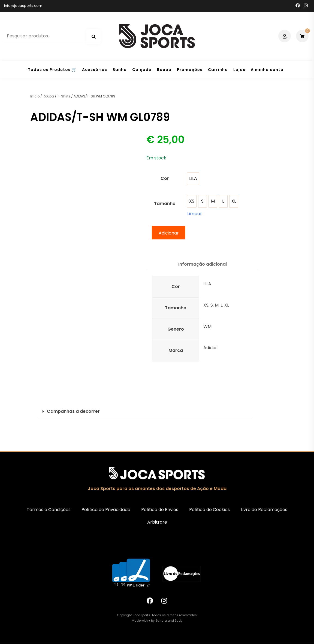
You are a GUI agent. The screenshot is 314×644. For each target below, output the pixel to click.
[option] (193, 179)
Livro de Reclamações (264, 510)
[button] (145, 412)
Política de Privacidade (106, 510)
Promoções (190, 70)
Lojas (239, 70)
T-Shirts (64, 96)
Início (35, 96)
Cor (165, 178)
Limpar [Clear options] (195, 214)
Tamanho (165, 204)
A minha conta (267, 70)
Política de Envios (160, 510)
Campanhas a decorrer (73, 411)
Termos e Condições (49, 510)
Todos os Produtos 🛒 (52, 70)
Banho (120, 70)
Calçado (142, 70)
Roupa (164, 70)
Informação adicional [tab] (203, 264)
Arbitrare (157, 522)
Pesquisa (93, 37)
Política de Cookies (209, 510)
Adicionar (169, 233)
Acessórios (95, 70)
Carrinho (218, 70)
